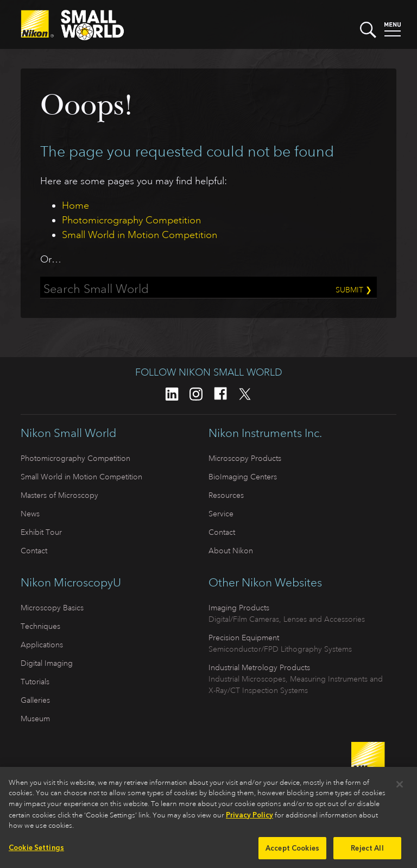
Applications (42, 645)
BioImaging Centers (243, 477)
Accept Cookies (292, 851)
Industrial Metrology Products (259, 667)
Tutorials (35, 682)
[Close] (400, 787)
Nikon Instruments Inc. (265, 433)
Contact (34, 551)
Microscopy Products (245, 458)
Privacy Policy (249, 818)
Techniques (40, 626)
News (30, 514)
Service (221, 514)
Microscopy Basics (52, 608)
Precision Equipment (244, 638)
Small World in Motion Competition (140, 235)
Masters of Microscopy (59, 495)
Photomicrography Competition (131, 220)
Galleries (35, 700)
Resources (226, 495)
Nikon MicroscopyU (71, 583)
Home (75, 205)
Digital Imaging (47, 663)
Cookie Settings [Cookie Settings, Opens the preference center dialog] (36, 850)
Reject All (367, 851)
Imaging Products (239, 608)
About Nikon (231, 551)
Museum (35, 719)
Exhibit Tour (41, 532)
